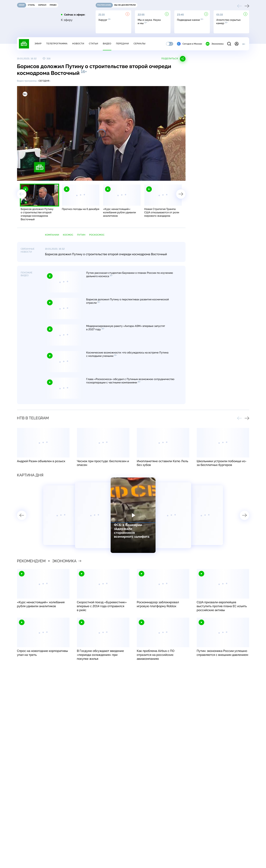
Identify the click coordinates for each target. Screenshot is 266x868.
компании (52, 235)
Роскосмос (97, 235)
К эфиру (67, 20)
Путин (81, 235)
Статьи (94, 44)
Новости (78, 44)
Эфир (38, 44)
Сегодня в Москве (190, 44)
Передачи (123, 44)
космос (68, 235)
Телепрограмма (57, 44)
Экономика (215, 44)
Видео (107, 44)
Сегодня (44, 81)
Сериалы (140, 44)
